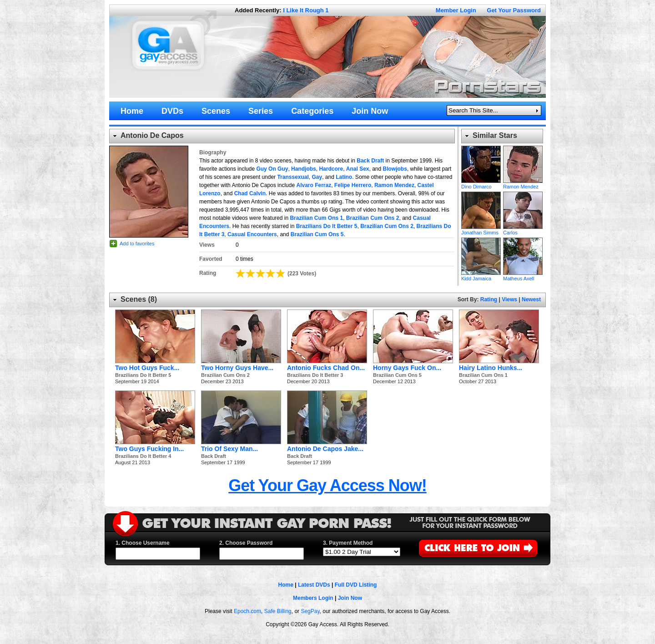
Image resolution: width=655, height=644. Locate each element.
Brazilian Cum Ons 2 (373, 218)
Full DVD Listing (356, 585)
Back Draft (370, 161)
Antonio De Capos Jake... (325, 449)
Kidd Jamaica (481, 256)
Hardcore (331, 169)
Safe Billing (278, 611)
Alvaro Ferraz (314, 185)
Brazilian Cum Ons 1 (316, 218)
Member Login (456, 10)
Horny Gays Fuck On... (407, 368)
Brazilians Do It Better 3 (315, 375)
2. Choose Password (246, 543)
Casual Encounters (252, 234)
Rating (489, 299)
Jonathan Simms (481, 210)
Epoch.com (247, 611)
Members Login (313, 598)
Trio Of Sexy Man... (229, 449)
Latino (344, 177)
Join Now (350, 598)
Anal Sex (358, 169)
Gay (317, 177)
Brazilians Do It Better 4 (143, 456)
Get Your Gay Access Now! (327, 485)
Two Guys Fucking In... (149, 449)
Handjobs (304, 169)
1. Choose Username (143, 543)
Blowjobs (395, 169)
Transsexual (293, 177)
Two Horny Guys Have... (237, 368)
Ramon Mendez (394, 185)
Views (509, 299)
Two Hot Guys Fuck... (147, 368)
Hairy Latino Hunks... (491, 368)
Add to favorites (137, 243)
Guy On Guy (272, 169)
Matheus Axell (523, 256)
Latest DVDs (314, 585)
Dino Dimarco (481, 164)
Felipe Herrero (353, 185)
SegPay (310, 611)
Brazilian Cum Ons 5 (317, 234)
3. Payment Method (348, 543)
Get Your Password (514, 10)
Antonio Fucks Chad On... (326, 368)
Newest (531, 299)
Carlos (523, 210)
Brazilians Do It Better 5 (327, 226)
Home (286, 585)
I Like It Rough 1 (306, 10)
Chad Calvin (250, 193)
